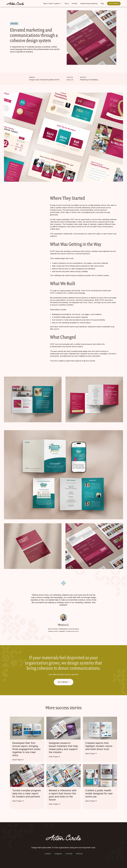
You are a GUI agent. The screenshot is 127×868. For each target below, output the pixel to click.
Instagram (58, 854)
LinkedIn (48, 854)
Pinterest (79, 854)
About (67, 4)
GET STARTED (114, 4)
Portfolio (75, 4)
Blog (102, 4)
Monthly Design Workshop (89, 4)
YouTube (69, 854)
